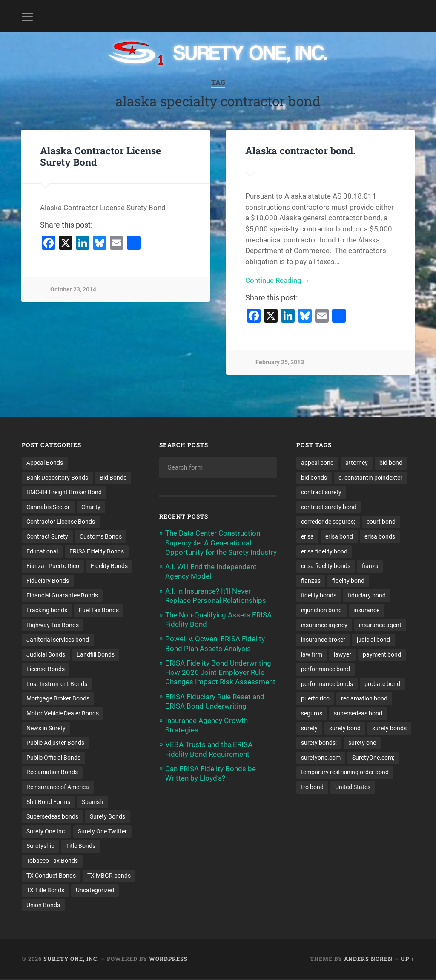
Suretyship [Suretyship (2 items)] (40, 847)
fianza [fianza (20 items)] (370, 566)
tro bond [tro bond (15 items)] (312, 788)
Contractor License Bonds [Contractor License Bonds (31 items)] (61, 522)
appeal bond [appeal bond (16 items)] (317, 463)
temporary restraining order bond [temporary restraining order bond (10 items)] (345, 773)
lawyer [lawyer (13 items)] (343, 655)
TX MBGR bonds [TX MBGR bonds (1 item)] (109, 876)
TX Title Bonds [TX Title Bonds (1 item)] (45, 891)
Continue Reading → (278, 280)
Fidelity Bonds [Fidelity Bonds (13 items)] (109, 566)
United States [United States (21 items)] (353, 788)
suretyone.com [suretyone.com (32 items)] (321, 758)
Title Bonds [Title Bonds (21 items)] (81, 847)
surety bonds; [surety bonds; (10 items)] (319, 744)
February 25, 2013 (280, 362)
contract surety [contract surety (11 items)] (321, 492)
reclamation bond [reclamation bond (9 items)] (364, 699)
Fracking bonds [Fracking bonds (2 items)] (47, 611)
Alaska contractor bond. (300, 150)
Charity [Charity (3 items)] (91, 507)
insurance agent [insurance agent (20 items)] (380, 625)
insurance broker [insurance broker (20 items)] (323, 640)
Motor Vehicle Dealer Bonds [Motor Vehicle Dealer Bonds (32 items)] (63, 714)
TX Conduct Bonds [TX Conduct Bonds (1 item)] (51, 876)
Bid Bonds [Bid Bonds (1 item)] (113, 478)
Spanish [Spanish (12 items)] (92, 803)
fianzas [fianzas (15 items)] (311, 581)
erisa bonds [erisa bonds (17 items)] (380, 536)
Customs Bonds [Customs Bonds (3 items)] (101, 536)
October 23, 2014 (73, 290)
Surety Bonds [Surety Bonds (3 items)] (108, 817)
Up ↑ (407, 960)
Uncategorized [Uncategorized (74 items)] (95, 891)
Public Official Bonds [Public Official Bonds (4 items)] (53, 758)
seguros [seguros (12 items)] (312, 714)
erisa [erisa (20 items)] (307, 536)
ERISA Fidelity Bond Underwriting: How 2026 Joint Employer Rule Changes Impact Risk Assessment (220, 672)
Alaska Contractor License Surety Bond (100, 156)
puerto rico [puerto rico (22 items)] (315, 699)
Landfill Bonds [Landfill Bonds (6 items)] (96, 655)
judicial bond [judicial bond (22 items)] (373, 640)
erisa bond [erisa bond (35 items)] (339, 536)
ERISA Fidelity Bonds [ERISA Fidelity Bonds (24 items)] (97, 551)
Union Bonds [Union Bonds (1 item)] (43, 906)
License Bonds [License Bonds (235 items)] (46, 670)
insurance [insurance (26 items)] (366, 611)
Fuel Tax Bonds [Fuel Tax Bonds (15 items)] (99, 611)
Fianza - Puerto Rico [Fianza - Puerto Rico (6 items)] (53, 566)
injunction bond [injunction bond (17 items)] (321, 611)
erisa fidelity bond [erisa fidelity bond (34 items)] (324, 551)
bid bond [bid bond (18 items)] (391, 463)
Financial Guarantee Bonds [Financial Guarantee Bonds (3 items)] (62, 596)
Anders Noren (368, 960)
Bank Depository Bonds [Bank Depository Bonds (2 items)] (57, 478)
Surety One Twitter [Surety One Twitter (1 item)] (102, 832)
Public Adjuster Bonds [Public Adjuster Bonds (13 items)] (55, 744)
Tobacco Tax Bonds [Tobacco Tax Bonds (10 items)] (52, 862)
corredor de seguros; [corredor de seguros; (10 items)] (328, 522)
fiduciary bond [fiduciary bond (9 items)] (367, 596)
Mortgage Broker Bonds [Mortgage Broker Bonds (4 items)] (58, 699)
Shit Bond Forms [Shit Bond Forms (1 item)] (48, 803)
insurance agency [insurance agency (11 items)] (324, 625)
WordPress (168, 960)
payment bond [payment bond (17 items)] (382, 655)
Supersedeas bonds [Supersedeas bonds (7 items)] (52, 817)
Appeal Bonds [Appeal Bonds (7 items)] (45, 463)
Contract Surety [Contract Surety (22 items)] (47, 536)
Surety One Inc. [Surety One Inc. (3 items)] (46, 832)
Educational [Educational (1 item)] (42, 551)
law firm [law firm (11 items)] (312, 655)
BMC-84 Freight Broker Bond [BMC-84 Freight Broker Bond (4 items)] (64, 492)
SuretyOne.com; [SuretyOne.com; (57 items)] (373, 758)
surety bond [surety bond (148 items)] (345, 729)
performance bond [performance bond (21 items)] (326, 670)
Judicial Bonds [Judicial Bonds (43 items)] (46, 655)
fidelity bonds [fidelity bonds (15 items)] (319, 596)
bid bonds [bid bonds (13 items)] (314, 478)
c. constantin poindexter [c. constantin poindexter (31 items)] (370, 478)
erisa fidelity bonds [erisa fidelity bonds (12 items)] (326, 566)
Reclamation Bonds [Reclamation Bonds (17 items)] (52, 773)
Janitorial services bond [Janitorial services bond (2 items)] (58, 640)
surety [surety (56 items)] (309, 729)
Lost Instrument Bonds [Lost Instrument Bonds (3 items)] (57, 684)
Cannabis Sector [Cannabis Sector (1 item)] (48, 507)
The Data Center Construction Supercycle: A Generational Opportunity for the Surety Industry (221, 542)
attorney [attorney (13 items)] (357, 463)
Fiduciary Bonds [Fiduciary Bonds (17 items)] (48, 581)
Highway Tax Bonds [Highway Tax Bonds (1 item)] (53, 625)
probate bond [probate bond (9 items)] (382, 684)
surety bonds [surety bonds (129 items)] (389, 729)
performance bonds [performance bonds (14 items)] (327, 684)
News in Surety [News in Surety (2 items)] (46, 729)
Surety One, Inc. (71, 960)
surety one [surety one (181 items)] (362, 744)
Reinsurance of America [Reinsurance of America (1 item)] (58, 788)
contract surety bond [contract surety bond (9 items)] (329, 507)
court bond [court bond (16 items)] (381, 522)
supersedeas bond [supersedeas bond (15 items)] (358, 714)
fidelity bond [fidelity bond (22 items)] (348, 581)
